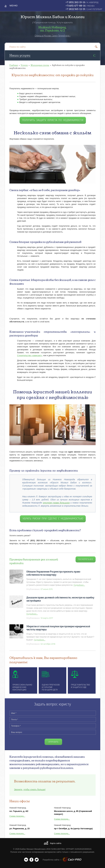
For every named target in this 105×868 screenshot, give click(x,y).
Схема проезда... (17, 816)
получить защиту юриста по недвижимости (53, 120)
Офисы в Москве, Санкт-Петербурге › (53, 36)
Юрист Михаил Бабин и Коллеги (53, 17)
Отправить (53, 742)
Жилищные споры (40, 65)
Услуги (24, 65)
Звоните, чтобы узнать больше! (30, 790)
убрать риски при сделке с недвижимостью (53, 519)
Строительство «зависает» (30, 355)
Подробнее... (79, 585)
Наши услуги (20, 55)
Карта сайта (56, 843)
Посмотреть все (86, 559)
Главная (14, 65)
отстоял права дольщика (56, 503)
